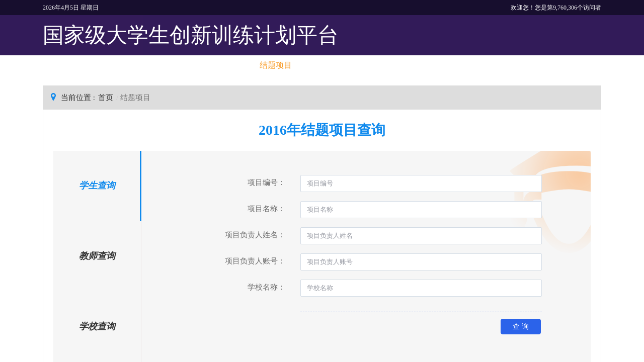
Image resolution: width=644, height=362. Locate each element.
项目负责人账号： (255, 261)
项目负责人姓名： (255, 235)
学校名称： (266, 287)
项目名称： (266, 209)
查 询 (521, 326)
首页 (106, 98)
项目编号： (266, 183)
